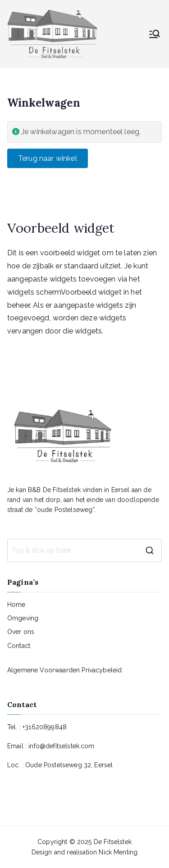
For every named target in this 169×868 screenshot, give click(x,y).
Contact (19, 646)
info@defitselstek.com (61, 746)
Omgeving (23, 618)
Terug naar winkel (48, 158)
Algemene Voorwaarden (44, 670)
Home (16, 605)
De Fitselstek (113, 842)
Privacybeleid (102, 670)
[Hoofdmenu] (155, 34)
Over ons (21, 632)
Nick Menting (118, 852)
